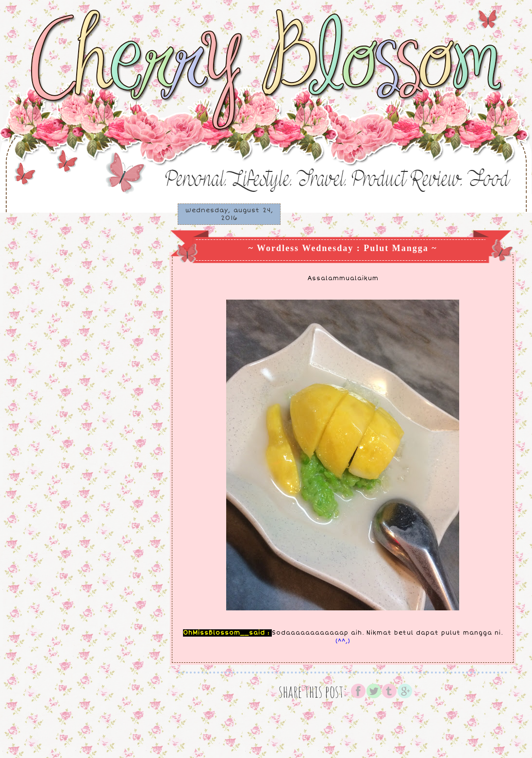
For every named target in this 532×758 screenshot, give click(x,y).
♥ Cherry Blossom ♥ (61, 25)
